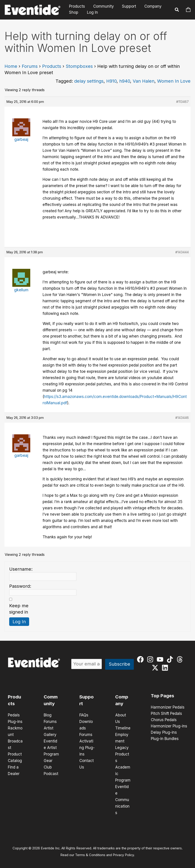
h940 (125, 81)
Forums (30, 66)
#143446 (182, 418)
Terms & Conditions (90, 851)
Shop (73, 12)
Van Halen (144, 81)
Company (151, 6)
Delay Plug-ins (164, 733)
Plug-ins (15, 721)
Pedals (14, 715)
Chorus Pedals (164, 720)
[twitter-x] (156, 668)
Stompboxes (79, 66)
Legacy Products (122, 753)
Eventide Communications (122, 797)
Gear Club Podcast (51, 765)
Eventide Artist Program (51, 747)
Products (77, 6)
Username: (21, 569)
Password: (20, 586)
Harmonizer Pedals (168, 707)
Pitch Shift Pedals (166, 714)
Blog (48, 715)
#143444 (182, 252)
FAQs (84, 715)
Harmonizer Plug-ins (169, 726)
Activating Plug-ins (87, 747)
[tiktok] (171, 659)
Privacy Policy (123, 851)
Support (128, 6)
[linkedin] (166, 668)
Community (103, 6)
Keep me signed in (19, 609)
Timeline (123, 728)
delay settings (89, 81)
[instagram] (151, 659)
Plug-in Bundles (165, 739)
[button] (177, 10)
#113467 (182, 102)
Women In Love (174, 81)
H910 (111, 81)
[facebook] (141, 659)
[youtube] (161, 659)
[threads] (181, 659)
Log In (92, 12)
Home (11, 66)
